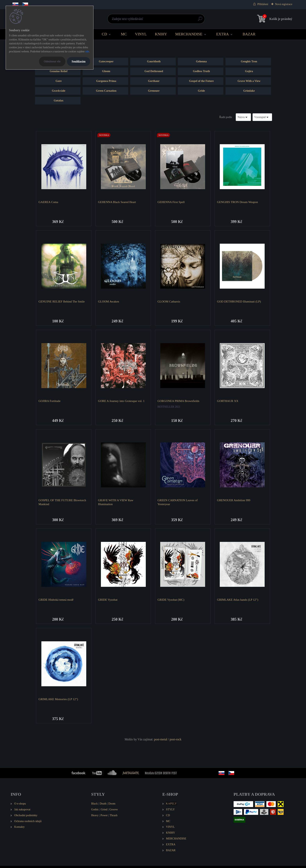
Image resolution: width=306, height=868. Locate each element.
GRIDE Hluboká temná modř (56, 601)
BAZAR (249, 34)
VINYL (141, 34)
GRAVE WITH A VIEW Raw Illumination (116, 503)
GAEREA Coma (49, 202)
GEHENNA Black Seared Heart (117, 202)
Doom (112, 805)
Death (103, 805)
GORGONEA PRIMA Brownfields (179, 401)
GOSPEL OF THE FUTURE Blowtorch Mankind (63, 503)
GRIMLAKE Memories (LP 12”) (59, 701)
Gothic (95, 811)
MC (124, 34)
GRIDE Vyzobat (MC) (171, 601)
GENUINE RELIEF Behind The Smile (62, 302)
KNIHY (161, 34)
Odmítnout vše (52, 61)
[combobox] (243, 117)
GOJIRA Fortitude (50, 401)
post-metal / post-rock (168, 741)
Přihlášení (263, 4)
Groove (113, 811)
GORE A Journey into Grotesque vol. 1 (122, 401)
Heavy (95, 817)
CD (105, 34)
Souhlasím (79, 61)
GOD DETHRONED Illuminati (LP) (239, 302)
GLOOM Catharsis (169, 302)
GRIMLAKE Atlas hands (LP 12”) (238, 601)
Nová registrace (284, 4)
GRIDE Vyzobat (108, 601)
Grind (104, 811)
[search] (200, 20)
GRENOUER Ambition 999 (234, 501)
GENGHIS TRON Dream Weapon (238, 202)
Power (104, 817)
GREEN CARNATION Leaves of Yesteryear (178, 503)
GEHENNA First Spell (171, 202)
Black (94, 805)
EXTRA (222, 34)
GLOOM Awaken (109, 302)
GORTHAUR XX (228, 401)
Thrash (114, 817)
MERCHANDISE (189, 34)
